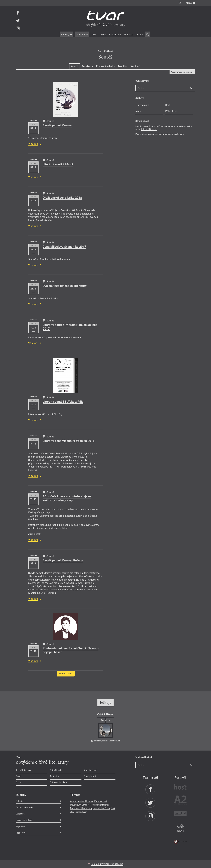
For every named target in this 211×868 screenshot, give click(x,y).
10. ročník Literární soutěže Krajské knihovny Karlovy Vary (67, 498)
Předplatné (90, 776)
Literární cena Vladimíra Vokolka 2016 (69, 441)
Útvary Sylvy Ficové (102, 808)
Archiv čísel (90, 770)
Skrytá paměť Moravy (57, 125)
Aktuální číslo (23, 770)
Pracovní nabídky (106, 66)
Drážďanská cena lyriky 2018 (62, 198)
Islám (85, 812)
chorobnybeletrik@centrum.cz (107, 741)
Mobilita (123, 66)
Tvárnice (129, 34)
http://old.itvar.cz (149, 129)
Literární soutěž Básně (58, 164)
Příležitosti (115, 34)
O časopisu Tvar (59, 782)
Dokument (75, 808)
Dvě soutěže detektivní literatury (65, 286)
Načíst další (66, 674)
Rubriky (66, 34)
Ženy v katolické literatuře (82, 801)
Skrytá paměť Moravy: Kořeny (63, 560)
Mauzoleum (76, 805)
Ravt (95, 34)
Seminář (135, 66)
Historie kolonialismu (99, 805)
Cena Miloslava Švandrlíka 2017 (64, 247)
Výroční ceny (86, 808)
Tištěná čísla (142, 105)
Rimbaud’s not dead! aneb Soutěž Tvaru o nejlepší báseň (71, 650)
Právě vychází (101, 801)
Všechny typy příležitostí (182, 72)
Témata (82, 34)
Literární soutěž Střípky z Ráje (63, 402)
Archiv (140, 34)
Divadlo (85, 805)
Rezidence (87, 66)
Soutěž (74, 66)
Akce (103, 34)
